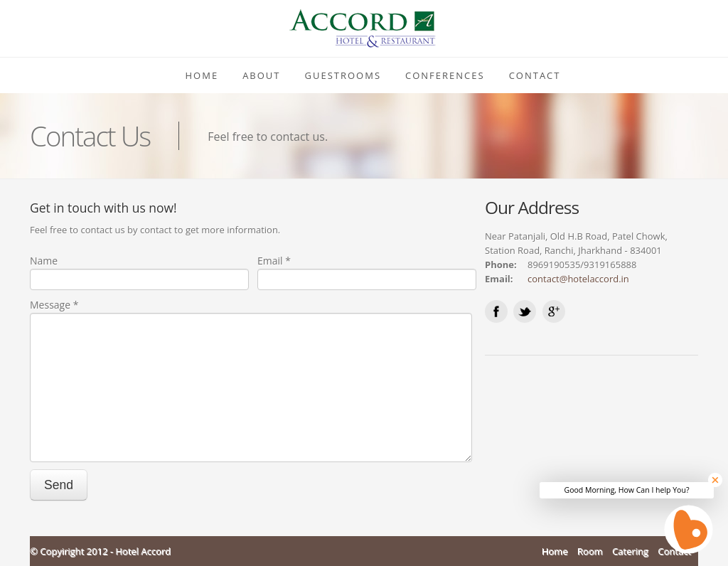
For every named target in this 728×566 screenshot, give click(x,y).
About (261, 75)
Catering (630, 551)
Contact (535, 75)
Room (590, 551)
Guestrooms (343, 75)
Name (44, 261)
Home (202, 75)
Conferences (445, 75)
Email (274, 261)
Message (54, 305)
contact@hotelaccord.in (578, 279)
